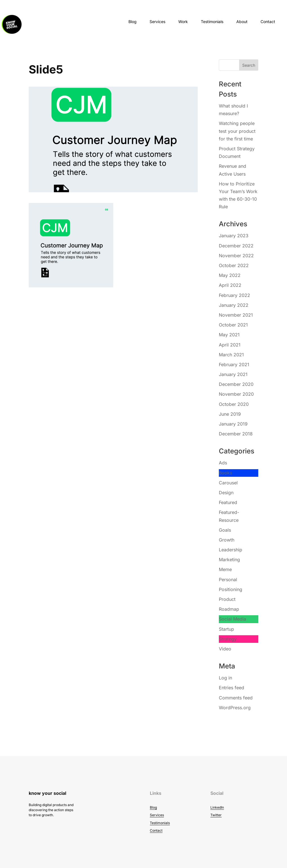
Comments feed (236, 698)
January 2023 (234, 236)
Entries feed (232, 688)
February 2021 (234, 364)
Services (157, 22)
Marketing (229, 560)
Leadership (231, 550)
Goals (225, 530)
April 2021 (230, 345)
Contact (268, 22)
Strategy (228, 639)
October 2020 (234, 404)
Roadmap (229, 609)
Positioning (231, 589)
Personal (228, 580)
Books (225, 473)
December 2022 (236, 246)
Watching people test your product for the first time (237, 131)
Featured (228, 502)
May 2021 (229, 335)
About (242, 22)
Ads (223, 463)
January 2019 (233, 424)
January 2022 (234, 305)
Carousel (228, 483)
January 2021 (233, 374)
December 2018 (236, 434)
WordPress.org (235, 708)
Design (226, 493)
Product (227, 599)
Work (183, 22)
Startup (226, 629)
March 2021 (231, 355)
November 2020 (236, 394)
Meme (225, 569)
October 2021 (233, 325)
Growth (227, 540)
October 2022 (234, 265)
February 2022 (234, 295)
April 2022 (230, 285)
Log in (225, 678)
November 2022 (236, 256)
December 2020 (236, 384)
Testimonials (212, 22)
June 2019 (230, 414)
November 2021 (236, 315)
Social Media (233, 619)
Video (225, 649)
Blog (133, 22)
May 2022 (230, 275)
